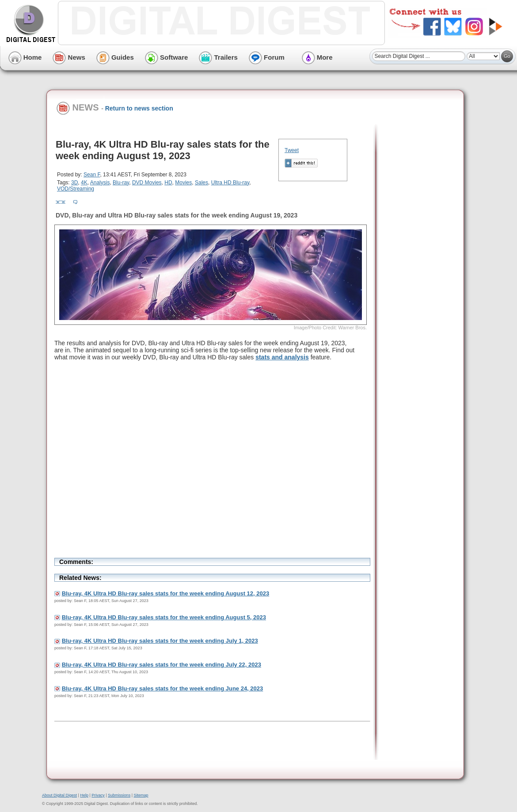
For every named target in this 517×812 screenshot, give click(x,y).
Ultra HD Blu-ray (230, 183)
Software (167, 57)
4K (84, 183)
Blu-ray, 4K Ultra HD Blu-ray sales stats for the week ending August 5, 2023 (164, 617)
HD (168, 183)
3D (74, 183)
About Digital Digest (59, 795)
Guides (115, 57)
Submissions (119, 795)
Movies (183, 183)
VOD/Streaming (76, 189)
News (69, 57)
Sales (201, 183)
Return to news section (139, 108)
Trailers (218, 57)
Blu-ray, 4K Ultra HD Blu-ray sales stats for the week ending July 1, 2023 (160, 641)
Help (84, 795)
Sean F (92, 175)
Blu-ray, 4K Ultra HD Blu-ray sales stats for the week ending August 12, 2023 (166, 593)
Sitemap (141, 795)
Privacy (98, 795)
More (317, 57)
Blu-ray (121, 183)
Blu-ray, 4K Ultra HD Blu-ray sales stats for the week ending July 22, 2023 (162, 665)
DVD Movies (147, 183)
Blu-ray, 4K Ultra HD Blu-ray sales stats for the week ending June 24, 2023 (163, 688)
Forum (267, 57)
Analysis (100, 183)
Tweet (292, 150)
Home (25, 57)
